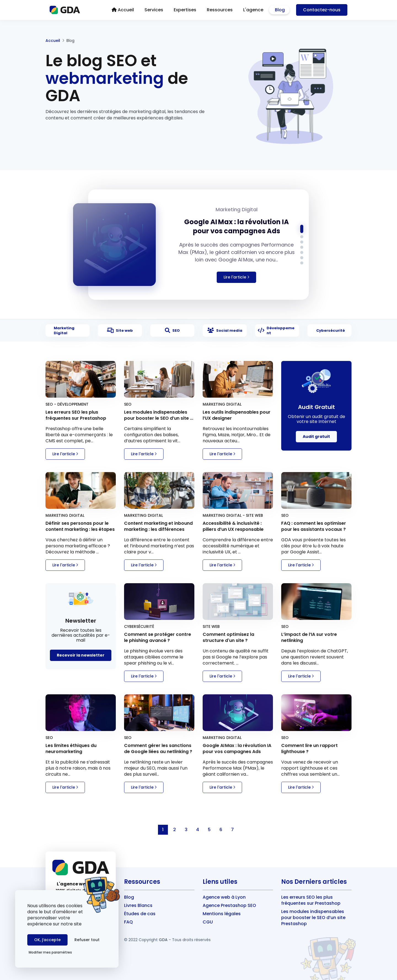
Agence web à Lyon (224, 897)
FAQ (128, 922)
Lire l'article (65, 454)
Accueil (53, 41)
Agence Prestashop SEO (229, 905)
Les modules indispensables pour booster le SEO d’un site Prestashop (313, 918)
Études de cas (140, 914)
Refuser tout (87, 940)
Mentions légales (222, 914)
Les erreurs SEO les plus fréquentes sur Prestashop (311, 900)
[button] (302, 229)
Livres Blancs (138, 905)
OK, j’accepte (47, 940)
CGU (208, 922)
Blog (129, 897)
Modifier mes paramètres (50, 952)
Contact (322, 10)
